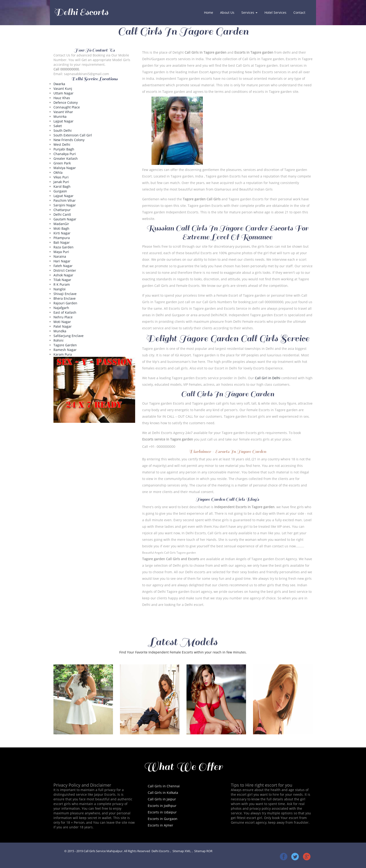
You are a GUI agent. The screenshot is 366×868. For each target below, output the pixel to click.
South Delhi (63, 130)
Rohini (58, 340)
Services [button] (249, 12)
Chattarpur (62, 210)
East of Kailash (65, 312)
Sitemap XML (182, 851)
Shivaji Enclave (65, 294)
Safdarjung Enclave (69, 336)
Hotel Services (275, 12)
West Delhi (62, 144)
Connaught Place (67, 107)
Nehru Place (63, 317)
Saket (58, 126)
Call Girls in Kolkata (163, 793)
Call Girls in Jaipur (162, 799)
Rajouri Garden (65, 303)
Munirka (60, 116)
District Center (65, 270)
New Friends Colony (69, 140)
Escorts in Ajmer (160, 825)
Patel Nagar (63, 326)
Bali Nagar (62, 242)
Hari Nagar (62, 261)
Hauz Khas (62, 98)
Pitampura (62, 238)
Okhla (58, 172)
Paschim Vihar (65, 200)
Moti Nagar (62, 322)
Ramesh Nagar (65, 350)
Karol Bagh (62, 186)
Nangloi (60, 289)
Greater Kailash (66, 158)
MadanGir (61, 224)
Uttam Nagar (63, 93)
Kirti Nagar (62, 233)
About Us (227, 12)
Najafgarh (61, 308)
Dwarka (59, 84)
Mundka (60, 331)
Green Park (62, 163)
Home (210, 12)
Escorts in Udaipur (162, 812)
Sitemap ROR (203, 851)
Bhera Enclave (65, 298)
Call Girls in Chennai (164, 786)
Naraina (60, 256)
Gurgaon (60, 191)
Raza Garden (63, 247)
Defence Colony (66, 102)
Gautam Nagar (65, 219)
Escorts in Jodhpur (162, 806)
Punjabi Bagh (64, 149)
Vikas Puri (61, 177)
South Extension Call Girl (73, 135)
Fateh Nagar (63, 266)
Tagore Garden (65, 345)
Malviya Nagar (65, 168)
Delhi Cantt (62, 214)
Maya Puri (61, 252)
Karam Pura (63, 354)
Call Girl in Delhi (268, 378)
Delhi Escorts (81, 12)
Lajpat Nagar (63, 121)
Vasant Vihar (63, 112)
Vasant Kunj (63, 89)
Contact (299, 12)
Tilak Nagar (62, 280)
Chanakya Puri (65, 154)
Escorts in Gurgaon (163, 819)
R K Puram (62, 284)
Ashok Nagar (63, 275)
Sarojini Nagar (65, 205)
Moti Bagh (61, 228)
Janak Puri (61, 182)
